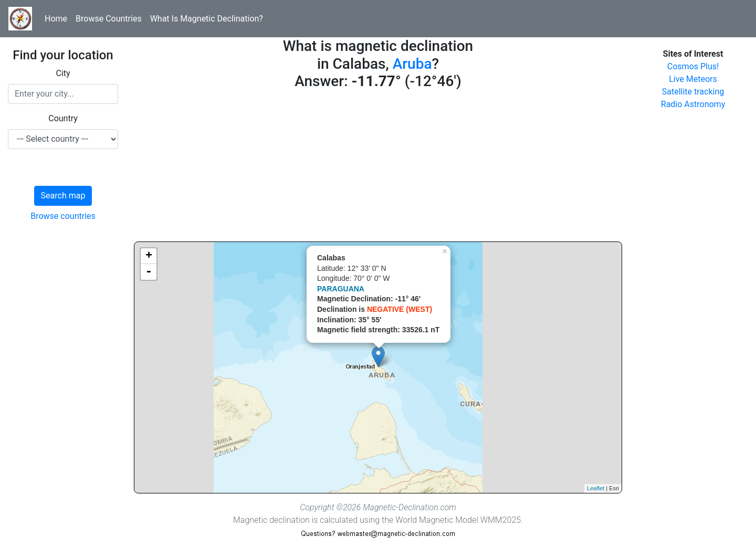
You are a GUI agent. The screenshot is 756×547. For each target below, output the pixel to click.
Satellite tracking (693, 92)
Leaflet (596, 488)
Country (63, 118)
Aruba (412, 64)
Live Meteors (693, 79)
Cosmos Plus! (693, 66)
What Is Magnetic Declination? (207, 19)
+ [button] (149, 256)
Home (56, 19)
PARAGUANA (341, 289)
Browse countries (63, 216)
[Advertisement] (378, 168)
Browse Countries (109, 19)
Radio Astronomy (693, 104)
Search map (63, 196)
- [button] (149, 272)
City (63, 73)
